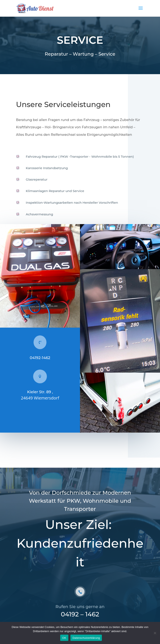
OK (64, 638)
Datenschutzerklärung (86, 638)
